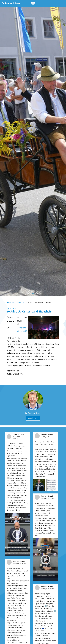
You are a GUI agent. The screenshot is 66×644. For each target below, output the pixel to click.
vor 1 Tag (44, 437)
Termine (18, 303)
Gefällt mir (33, 418)
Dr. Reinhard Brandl (33, 413)
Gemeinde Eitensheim (22, 329)
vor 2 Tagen (44, 498)
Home (9, 303)
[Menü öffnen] (62, 3)
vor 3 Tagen (16, 563)
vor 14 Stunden (17, 437)
